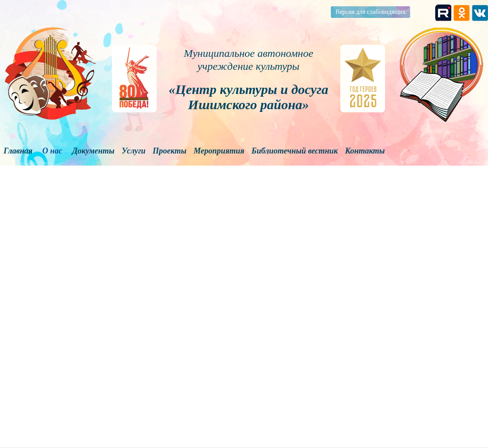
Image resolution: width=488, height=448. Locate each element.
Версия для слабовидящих (370, 12)
